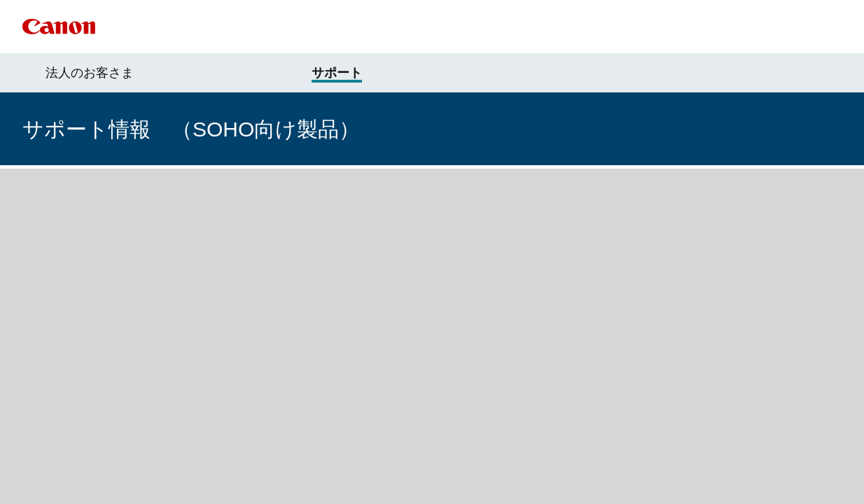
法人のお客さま (90, 73)
